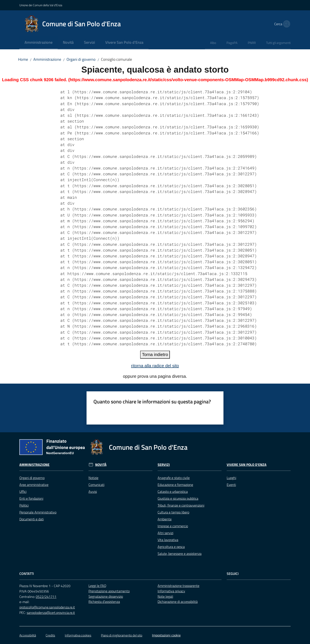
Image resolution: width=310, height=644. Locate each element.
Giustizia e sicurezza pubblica (178, 498)
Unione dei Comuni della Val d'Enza (41, 5)
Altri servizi (165, 533)
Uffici (23, 492)
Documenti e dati (32, 519)
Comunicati (96, 485)
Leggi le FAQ (97, 586)
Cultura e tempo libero (173, 512)
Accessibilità (28, 635)
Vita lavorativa (168, 540)
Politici (24, 505)
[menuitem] (39, 43)
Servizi (164, 465)
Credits (50, 635)
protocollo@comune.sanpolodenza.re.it (47, 607)
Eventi (231, 485)
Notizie (93, 478)
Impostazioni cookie (166, 635)
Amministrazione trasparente (178, 586)
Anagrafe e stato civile (174, 478)
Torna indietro (155, 355)
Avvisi (93, 492)
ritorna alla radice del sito (155, 366)
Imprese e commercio (173, 526)
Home (23, 59)
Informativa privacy (171, 591)
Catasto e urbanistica (173, 492)
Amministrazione (47, 59)
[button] (285, 24)
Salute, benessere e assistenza (180, 554)
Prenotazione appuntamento (109, 591)
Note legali (165, 596)
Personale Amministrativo (38, 512)
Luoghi (231, 478)
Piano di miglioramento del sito (122, 635)
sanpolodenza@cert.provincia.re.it (51, 613)
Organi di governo (81, 59)
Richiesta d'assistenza (104, 602)
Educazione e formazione (175, 485)
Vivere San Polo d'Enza (247, 465)
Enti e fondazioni (31, 498)
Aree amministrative (34, 485)
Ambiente (165, 519)
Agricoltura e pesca (171, 547)
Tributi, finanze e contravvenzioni (181, 505)
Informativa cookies (78, 635)
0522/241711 (46, 597)
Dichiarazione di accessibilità (178, 602)
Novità (101, 465)
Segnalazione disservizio (106, 596)
